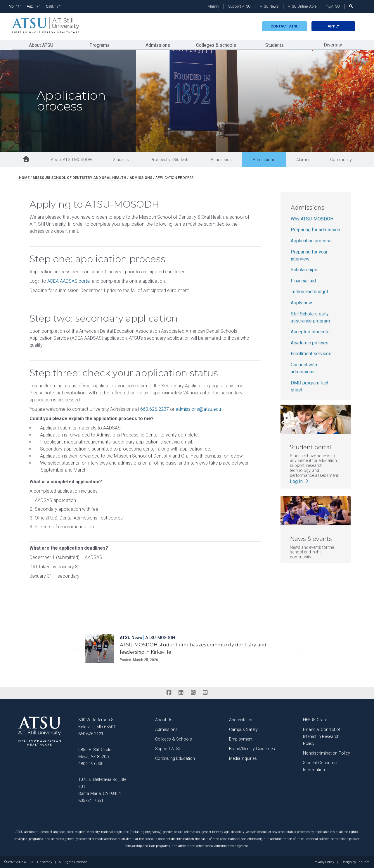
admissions (141, 177)
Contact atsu (285, 26)
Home (24, 177)
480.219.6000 (91, 763)
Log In (300, 481)
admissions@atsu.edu (198, 409)
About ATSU (41, 45)
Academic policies (310, 342)
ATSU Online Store (302, 6)
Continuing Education (175, 758)
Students (275, 45)
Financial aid (303, 281)
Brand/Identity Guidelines (252, 749)
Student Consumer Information (320, 766)
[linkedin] (181, 692)
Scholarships (304, 269)
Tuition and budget (309, 291)
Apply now (301, 302)
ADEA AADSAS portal (69, 281)
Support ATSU (239, 6)
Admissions (158, 45)
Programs (99, 45)
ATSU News (269, 6)
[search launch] (351, 6)
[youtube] (205, 692)
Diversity (333, 45)
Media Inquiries (243, 758)
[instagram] (193, 692)
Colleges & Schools (174, 739)
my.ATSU (333, 6)
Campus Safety (243, 729)
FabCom (363, 862)
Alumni (213, 6)
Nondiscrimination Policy (327, 753)
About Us (164, 720)
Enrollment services (311, 353)
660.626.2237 (155, 409)
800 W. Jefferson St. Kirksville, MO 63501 (97, 723)
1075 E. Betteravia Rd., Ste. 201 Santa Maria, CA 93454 (103, 786)
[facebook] (169, 692)
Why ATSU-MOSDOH (312, 219)
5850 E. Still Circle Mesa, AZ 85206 (95, 753)
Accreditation (241, 720)
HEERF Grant (315, 720)
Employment (241, 739)
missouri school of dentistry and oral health (79, 177)
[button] (73, 647)
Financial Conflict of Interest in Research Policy (322, 736)
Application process (311, 240)
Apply (333, 26)
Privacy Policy (324, 862)
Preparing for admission (315, 229)
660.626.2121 (91, 734)
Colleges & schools (216, 45)
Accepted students (310, 331)
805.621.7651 (91, 800)
